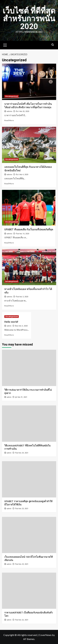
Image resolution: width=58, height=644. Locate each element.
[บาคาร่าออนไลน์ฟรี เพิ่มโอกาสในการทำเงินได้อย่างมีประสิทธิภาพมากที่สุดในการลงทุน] (29, 82)
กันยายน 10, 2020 (22, 234)
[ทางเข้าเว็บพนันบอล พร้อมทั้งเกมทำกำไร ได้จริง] (29, 267)
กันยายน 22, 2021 (22, 620)
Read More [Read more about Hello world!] (9, 335)
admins (10, 111)
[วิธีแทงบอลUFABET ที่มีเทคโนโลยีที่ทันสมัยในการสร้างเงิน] (29, 424)
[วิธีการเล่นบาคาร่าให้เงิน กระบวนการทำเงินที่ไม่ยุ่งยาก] (29, 368)
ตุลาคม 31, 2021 (21, 397)
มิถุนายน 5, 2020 (21, 326)
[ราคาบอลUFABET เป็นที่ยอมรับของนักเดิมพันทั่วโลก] (29, 591)
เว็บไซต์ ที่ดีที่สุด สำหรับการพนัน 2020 (29, 19)
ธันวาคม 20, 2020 (22, 111)
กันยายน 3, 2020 (22, 297)
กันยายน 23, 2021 (22, 509)
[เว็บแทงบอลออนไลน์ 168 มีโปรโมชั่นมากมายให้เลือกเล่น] (29, 535)
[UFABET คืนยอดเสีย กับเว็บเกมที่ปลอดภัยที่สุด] (29, 208)
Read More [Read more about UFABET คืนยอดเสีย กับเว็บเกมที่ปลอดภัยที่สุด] (9, 243)
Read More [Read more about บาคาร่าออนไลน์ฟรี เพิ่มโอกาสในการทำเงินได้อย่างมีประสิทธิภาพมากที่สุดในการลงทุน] (9, 120)
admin (9, 326)
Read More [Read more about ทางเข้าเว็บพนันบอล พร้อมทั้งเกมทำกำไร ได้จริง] (9, 306)
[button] (5, 45)
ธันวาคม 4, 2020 (22, 175)
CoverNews (45, 635)
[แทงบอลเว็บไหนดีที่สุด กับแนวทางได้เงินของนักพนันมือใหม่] (29, 145)
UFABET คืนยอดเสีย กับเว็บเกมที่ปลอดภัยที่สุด (29, 229)
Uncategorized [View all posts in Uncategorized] (12, 96)
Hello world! (11, 322)
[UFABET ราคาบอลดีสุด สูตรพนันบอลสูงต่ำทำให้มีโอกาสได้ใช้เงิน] (29, 479)
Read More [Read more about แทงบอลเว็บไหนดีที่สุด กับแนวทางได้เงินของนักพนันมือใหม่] (9, 184)
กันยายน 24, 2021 (22, 453)
